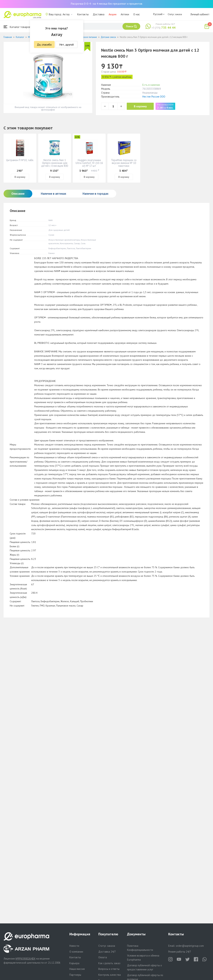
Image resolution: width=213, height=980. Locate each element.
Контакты (83, 14)
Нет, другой (66, 44)
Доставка (99, 14)
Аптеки (125, 14)
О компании (76, 952)
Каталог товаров (17, 27)
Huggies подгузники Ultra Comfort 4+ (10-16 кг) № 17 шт (89, 163)
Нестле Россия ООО (154, 97)
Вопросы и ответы (109, 969)
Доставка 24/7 (107, 952)
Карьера (74, 963)
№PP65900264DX (25, 959)
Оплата (103, 957)
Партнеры (75, 975)
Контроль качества (110, 975)
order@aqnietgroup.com (190, 946)
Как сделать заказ (109, 963)
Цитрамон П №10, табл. (20, 160)
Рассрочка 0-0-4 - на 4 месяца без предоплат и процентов (106, 4)
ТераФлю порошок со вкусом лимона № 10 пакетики (124, 163)
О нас (137, 14)
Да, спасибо (44, 44)
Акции (113, 14)
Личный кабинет (200, 14)
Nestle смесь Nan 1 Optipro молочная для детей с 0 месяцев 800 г (55, 164)
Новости (74, 946)
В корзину (140, 106)
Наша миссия (77, 969)
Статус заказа (175, 14)
